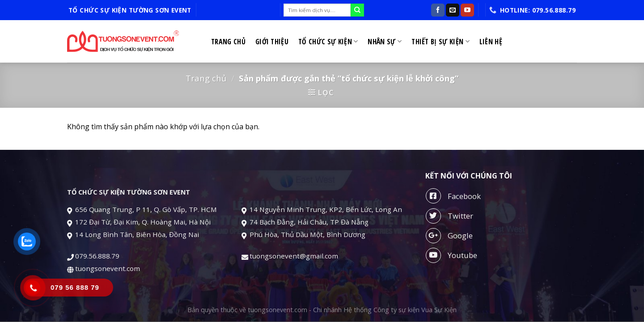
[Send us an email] (453, 10)
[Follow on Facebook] (438, 10)
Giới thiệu (272, 42)
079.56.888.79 (97, 256)
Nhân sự (385, 42)
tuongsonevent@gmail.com (295, 256)
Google (449, 236)
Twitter (449, 216)
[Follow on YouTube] (467, 10)
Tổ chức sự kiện (328, 42)
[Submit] (357, 10)
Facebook (453, 196)
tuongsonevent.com (108, 268)
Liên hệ (491, 42)
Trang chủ (228, 42)
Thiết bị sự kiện (441, 42)
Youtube (451, 255)
